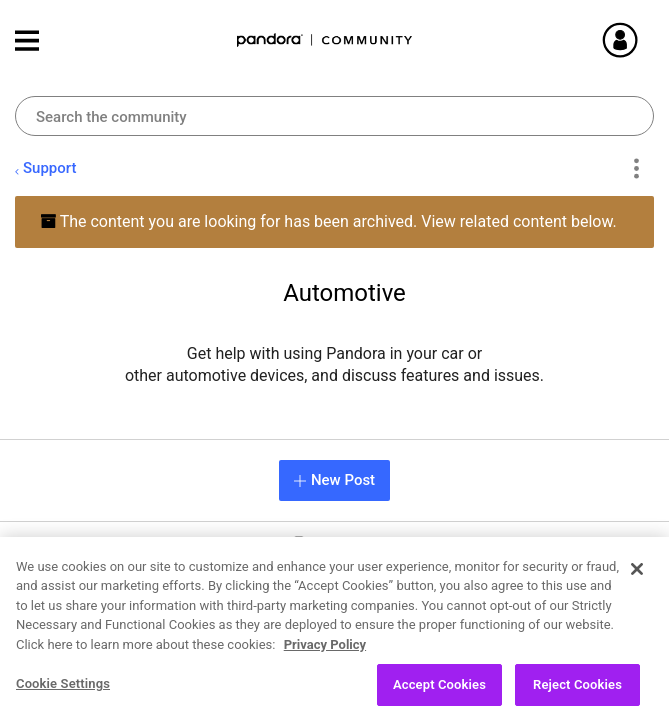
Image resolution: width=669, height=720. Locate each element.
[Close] (637, 577)
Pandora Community (325, 40)
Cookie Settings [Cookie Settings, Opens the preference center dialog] (63, 692)
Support (49, 168)
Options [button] (635, 169)
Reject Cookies (577, 693)
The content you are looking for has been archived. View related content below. (328, 221)
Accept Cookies (439, 693)
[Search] (334, 116)
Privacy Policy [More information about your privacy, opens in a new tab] (325, 652)
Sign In (644, 40)
